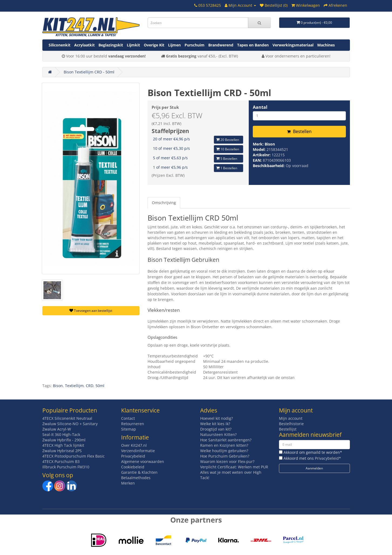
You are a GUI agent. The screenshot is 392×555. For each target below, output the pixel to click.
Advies (209, 410)
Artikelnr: (262, 155)
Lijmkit (133, 45)
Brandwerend (221, 45)
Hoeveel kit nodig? (217, 418)
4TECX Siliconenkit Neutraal (67, 418)
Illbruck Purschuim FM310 (66, 467)
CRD (90, 386)
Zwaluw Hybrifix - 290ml (64, 440)
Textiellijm (74, 386)
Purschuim (195, 45)
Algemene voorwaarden (143, 461)
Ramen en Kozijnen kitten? (224, 445)
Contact (128, 418)
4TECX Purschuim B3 (61, 461)
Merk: (259, 144)
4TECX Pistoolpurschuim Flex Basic (74, 456)
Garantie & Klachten (139, 472)
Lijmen (174, 45)
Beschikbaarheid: (269, 166)
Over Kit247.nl (134, 445)
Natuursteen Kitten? (218, 434)
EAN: (258, 160)
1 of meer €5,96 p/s (170, 167)
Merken (128, 483)
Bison (270, 144)
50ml (100, 386)
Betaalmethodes (136, 478)
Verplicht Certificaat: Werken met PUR (234, 467)
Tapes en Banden (253, 45)
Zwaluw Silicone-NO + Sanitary (70, 424)
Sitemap (129, 429)
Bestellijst (288, 429)
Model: (260, 149)
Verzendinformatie (138, 451)
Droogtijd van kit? (216, 429)
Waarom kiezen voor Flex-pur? (227, 461)
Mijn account (291, 418)
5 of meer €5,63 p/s (170, 158)
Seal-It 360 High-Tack (61, 434)
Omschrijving (164, 203)
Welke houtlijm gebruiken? (224, 451)
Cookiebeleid (133, 467)
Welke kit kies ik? (215, 424)
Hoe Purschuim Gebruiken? (225, 456)
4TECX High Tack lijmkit (63, 445)
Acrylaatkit (84, 45)
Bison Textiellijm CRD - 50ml (89, 72)
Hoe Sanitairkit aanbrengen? (226, 440)
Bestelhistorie (291, 424)
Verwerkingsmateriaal (293, 45)
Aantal (260, 107)
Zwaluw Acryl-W (57, 429)
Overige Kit (154, 45)
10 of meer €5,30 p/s (171, 148)
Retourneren (133, 424)
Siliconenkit (59, 45)
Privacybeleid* (328, 458)
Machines (326, 45)
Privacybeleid (133, 456)
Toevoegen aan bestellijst (91, 311)
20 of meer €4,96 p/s (171, 139)
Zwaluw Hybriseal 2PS (62, 451)
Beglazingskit (111, 45)
